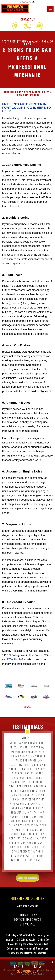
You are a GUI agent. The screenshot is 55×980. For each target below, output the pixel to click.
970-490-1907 (9, 41)
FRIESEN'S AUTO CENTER (19, 98)
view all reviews (28, 883)
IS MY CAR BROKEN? (27, 100)
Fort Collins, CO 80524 (38, 43)
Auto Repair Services (28, 911)
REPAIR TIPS (42, 98)
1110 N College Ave (28, 41)
